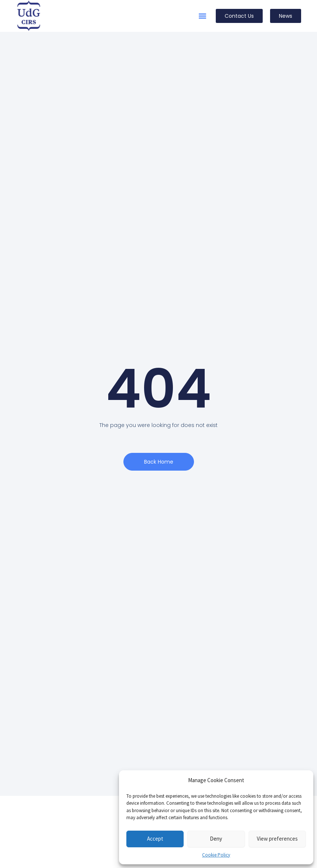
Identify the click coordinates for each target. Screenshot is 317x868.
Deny (216, 839)
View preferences (277, 839)
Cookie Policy (216, 855)
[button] (202, 16)
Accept (155, 839)
